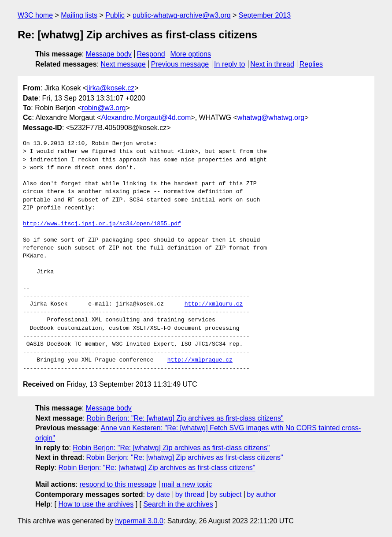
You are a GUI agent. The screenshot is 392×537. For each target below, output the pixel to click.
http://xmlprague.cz (200, 360)
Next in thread (272, 64)
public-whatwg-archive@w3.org (182, 15)
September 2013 (265, 15)
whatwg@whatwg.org (271, 117)
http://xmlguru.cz (214, 304)
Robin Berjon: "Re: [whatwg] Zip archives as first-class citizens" (185, 418)
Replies (311, 64)
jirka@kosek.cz (111, 88)
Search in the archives (178, 504)
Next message (123, 64)
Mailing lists (79, 15)
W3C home (35, 15)
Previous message (180, 64)
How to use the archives (96, 504)
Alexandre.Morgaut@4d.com (146, 117)
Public (115, 15)
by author (261, 494)
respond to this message (118, 484)
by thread (190, 494)
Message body (109, 54)
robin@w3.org (104, 108)
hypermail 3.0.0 (139, 521)
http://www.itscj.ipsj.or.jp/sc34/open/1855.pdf (102, 224)
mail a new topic (187, 484)
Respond (151, 54)
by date (158, 494)
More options (191, 54)
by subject (226, 494)
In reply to (229, 64)
